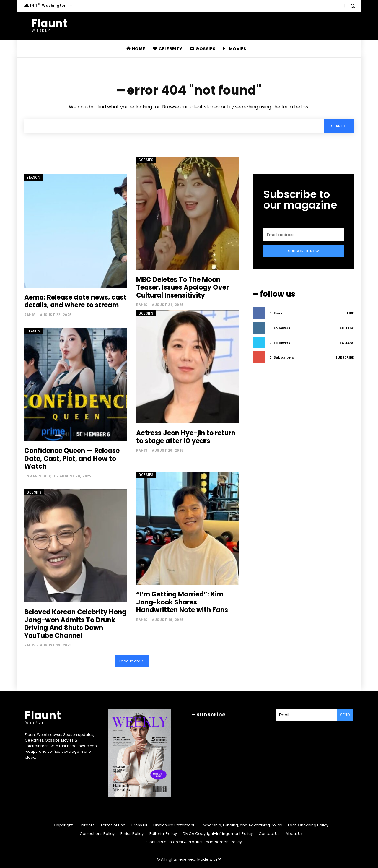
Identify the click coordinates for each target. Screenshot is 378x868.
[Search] (339, 126)
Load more (132, 661)
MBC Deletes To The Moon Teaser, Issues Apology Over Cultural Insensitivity (183, 287)
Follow (347, 328)
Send (345, 715)
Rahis (30, 315)
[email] (304, 235)
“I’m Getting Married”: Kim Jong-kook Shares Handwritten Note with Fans (182, 602)
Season (33, 177)
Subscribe (345, 357)
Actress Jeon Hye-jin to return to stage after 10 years (186, 437)
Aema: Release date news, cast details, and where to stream (75, 301)
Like (350, 313)
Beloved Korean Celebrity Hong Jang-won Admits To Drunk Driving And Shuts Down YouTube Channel (75, 624)
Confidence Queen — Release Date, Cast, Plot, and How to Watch (72, 459)
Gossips (146, 160)
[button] (353, 6)
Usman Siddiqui (40, 476)
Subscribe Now (304, 251)
